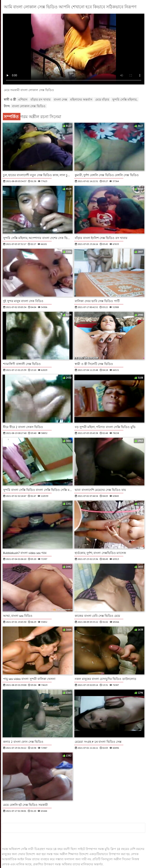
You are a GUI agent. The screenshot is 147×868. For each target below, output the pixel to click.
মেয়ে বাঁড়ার (102, 99)
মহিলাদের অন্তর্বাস (81, 99)
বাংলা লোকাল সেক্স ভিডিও (29, 106)
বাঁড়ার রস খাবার (41, 99)
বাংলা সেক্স (60, 99)
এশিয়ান (23, 99)
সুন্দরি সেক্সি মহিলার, (125, 99)
